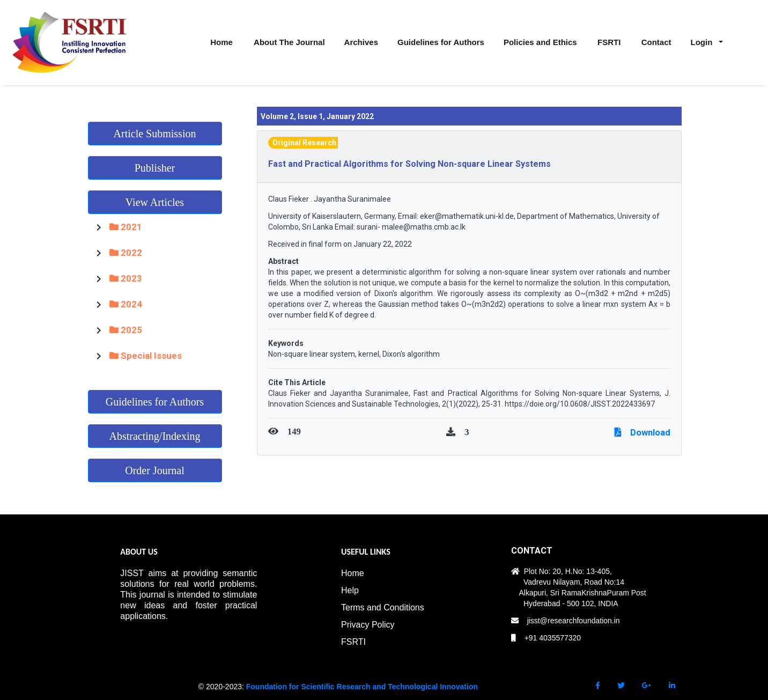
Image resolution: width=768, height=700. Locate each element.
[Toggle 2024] (99, 304)
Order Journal (155, 470)
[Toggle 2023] (99, 278)
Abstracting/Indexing (155, 436)
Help (350, 590)
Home (353, 573)
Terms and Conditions (383, 607)
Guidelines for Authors (155, 402)
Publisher (155, 168)
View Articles (155, 202)
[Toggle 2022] (99, 253)
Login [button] (703, 42)
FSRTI (353, 642)
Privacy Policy (368, 625)
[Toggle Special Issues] (99, 356)
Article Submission (155, 134)
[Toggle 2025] (99, 330)
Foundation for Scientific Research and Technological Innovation (362, 687)
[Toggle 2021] (99, 227)
